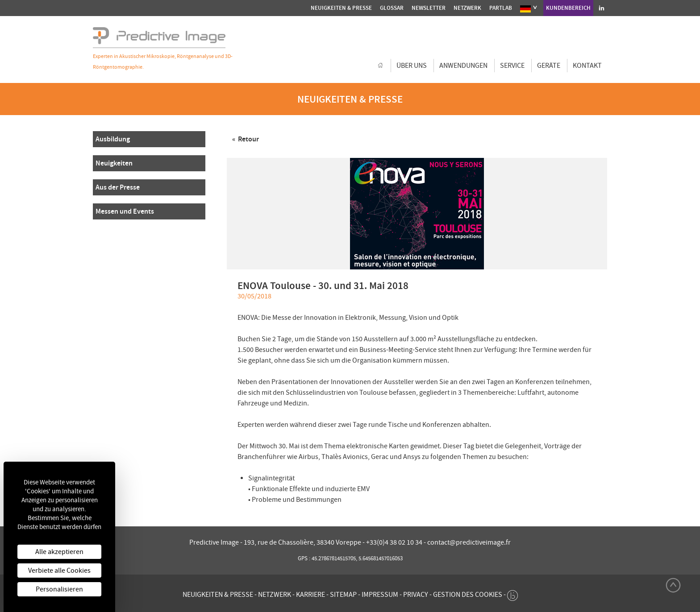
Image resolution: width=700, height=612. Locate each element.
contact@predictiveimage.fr (469, 542)
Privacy (416, 595)
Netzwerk (467, 8)
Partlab (501, 8)
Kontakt (587, 66)
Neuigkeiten (114, 163)
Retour (248, 139)
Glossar (392, 8)
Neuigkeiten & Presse (341, 8)
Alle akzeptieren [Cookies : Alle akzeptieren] (59, 552)
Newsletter (429, 8)
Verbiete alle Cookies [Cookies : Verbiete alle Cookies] (59, 571)
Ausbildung (113, 139)
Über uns (412, 66)
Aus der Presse (118, 187)
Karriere (310, 595)
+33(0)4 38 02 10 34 (395, 542)
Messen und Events (125, 211)
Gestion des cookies (468, 595)
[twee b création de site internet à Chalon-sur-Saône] (512, 593)
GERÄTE (549, 66)
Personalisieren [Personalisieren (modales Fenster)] (59, 589)
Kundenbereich (568, 8)
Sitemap (343, 595)
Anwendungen (463, 66)
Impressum (380, 595)
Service (512, 66)
